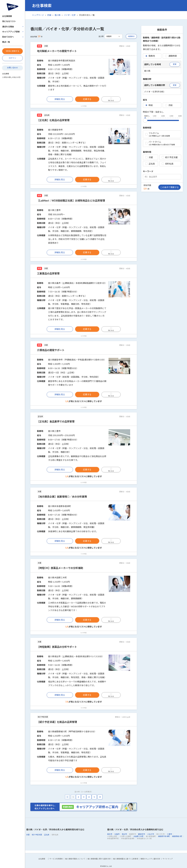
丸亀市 (117, 834)
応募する (87, 99)
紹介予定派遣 (170, 157)
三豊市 (169, 834)
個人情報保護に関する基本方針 (99, 859)
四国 (49, 15)
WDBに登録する (12, 51)
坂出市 (124, 834)
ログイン (12, 58)
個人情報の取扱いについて (75, 859)
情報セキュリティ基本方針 (150, 859)
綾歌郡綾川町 (177, 836)
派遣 (149, 157)
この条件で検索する (169, 187)
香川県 (58, 15)
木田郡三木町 (138, 836)
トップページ (38, 15)
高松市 (110, 834)
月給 (169, 105)
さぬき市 (151, 834)
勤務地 (150, 56)
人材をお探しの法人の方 (11, 77)
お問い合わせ (12, 68)
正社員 (150, 164)
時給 (149, 105)
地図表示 (131, 36)
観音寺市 (142, 834)
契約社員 (168, 164)
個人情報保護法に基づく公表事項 (126, 859)
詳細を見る (60, 99)
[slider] (145, 120)
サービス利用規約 (56, 859)
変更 (175, 64)
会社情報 (6, 74)
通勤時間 (171, 56)
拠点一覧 (6, 42)
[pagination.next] (100, 797)
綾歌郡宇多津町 (164, 836)
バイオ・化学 (70, 15)
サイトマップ (168, 859)
